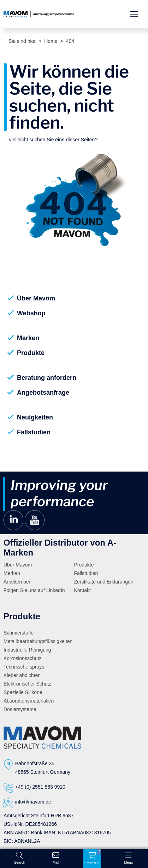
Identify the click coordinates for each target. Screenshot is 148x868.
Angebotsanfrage (43, 393)
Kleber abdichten (22, 675)
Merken (12, 573)
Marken (28, 338)
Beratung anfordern (47, 378)
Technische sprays (24, 667)
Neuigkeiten (35, 417)
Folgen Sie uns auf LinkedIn (34, 590)
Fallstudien (34, 432)
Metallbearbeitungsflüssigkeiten (38, 641)
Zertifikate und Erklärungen (104, 582)
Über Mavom (36, 298)
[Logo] (42, 737)
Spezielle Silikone (23, 692)
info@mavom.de (33, 802)
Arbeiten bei (17, 582)
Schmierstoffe (19, 633)
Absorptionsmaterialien (29, 701)
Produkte (31, 353)
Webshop (31, 313)
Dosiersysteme (20, 709)
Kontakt (82, 590)
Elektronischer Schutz (27, 684)
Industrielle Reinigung (27, 650)
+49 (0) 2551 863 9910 (40, 787)
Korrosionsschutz (22, 658)
